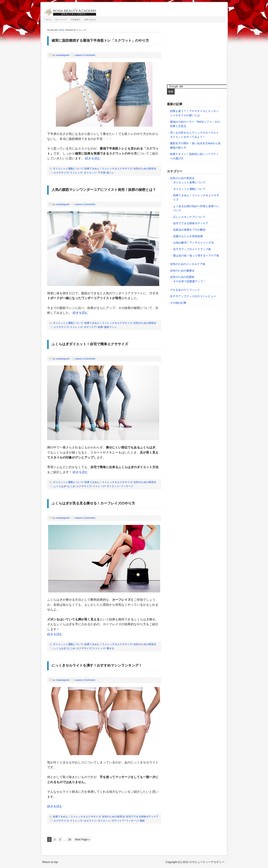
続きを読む (93, 158)
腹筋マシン (110, 327)
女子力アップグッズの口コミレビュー (193, 296)
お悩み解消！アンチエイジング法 (193, 243)
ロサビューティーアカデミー (87, 11)
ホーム (48, 20)
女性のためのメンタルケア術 (188, 264)
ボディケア (90, 327)
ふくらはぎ (60, 486)
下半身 (102, 173)
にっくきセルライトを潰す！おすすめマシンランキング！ (97, 665)
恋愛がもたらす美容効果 (188, 236)
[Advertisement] (196, 53)
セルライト (90, 821)
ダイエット (90, 173)
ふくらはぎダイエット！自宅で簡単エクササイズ (90, 344)
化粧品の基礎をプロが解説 (189, 230)
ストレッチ (76, 173)
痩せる (110, 648)
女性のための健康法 (182, 271)
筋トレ (110, 173)
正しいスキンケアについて (189, 217)
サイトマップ (61, 20)
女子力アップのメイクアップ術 (192, 249)
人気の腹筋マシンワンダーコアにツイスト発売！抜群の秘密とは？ (104, 190)
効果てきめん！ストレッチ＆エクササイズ (108, 169)
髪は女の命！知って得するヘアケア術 (196, 255)
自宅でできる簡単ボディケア (142, 817)
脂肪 (142, 821)
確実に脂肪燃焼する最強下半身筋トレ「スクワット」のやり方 (100, 41)
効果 (100, 327)
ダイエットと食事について (189, 182)
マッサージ (127, 486)
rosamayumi (63, 55)
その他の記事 (178, 303)
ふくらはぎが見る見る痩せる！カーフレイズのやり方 (93, 503)
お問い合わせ (90, 20)
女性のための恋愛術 (182, 277)
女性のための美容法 (145, 169)
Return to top (50, 862)
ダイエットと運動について (68, 169)
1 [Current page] (49, 839)
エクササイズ (61, 173)
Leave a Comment (85, 55)
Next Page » (82, 839)
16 (70, 839)
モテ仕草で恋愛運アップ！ (189, 281)
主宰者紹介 (76, 20)
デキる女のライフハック (185, 290)
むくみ (71, 486)
